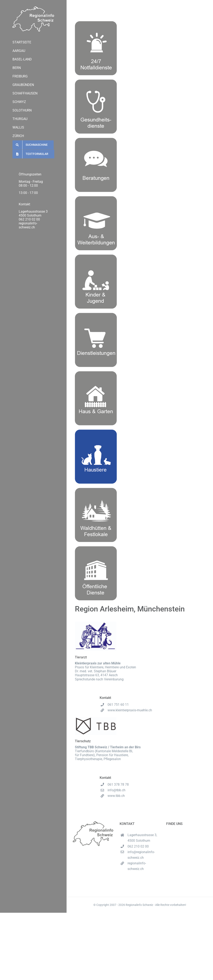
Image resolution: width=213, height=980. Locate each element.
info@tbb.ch (116, 790)
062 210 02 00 (29, 219)
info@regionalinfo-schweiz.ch (141, 855)
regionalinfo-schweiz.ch (28, 225)
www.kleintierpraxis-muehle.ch (130, 710)
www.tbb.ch (116, 796)
